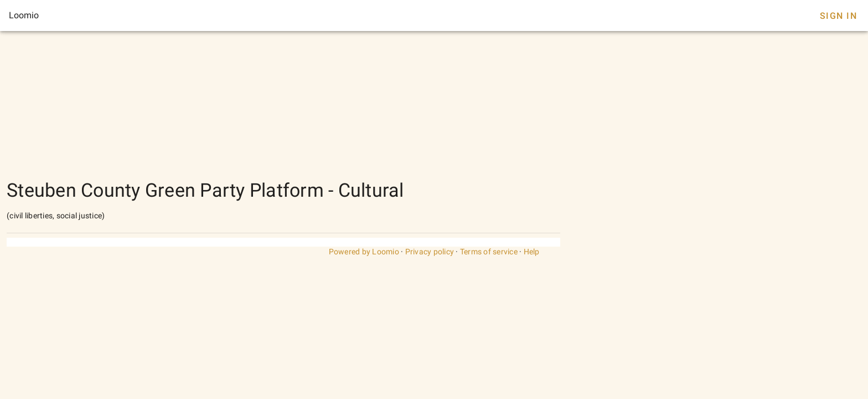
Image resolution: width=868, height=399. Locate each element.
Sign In (838, 16)
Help (532, 252)
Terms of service (489, 252)
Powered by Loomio (364, 252)
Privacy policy (430, 252)
